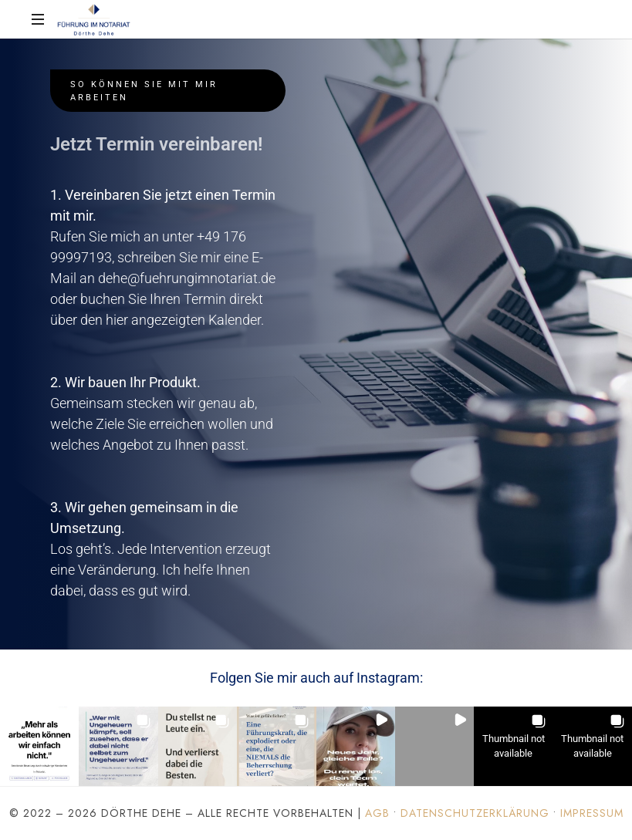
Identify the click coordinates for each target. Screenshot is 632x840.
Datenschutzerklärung (475, 813)
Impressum (592, 813)
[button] (39, 746)
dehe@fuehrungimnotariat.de (187, 278)
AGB (377, 813)
